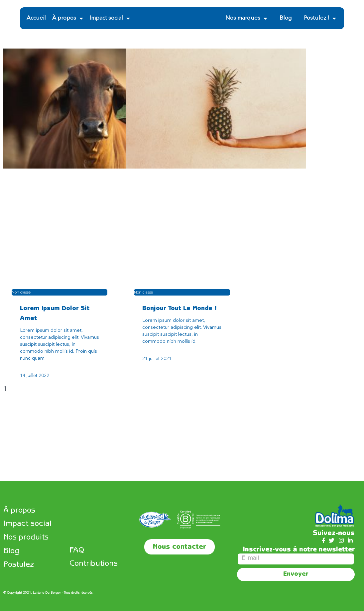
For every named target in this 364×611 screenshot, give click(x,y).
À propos (68, 18)
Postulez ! (320, 18)
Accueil (36, 18)
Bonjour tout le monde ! (180, 309)
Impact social (110, 18)
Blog (286, 18)
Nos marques (246, 18)
